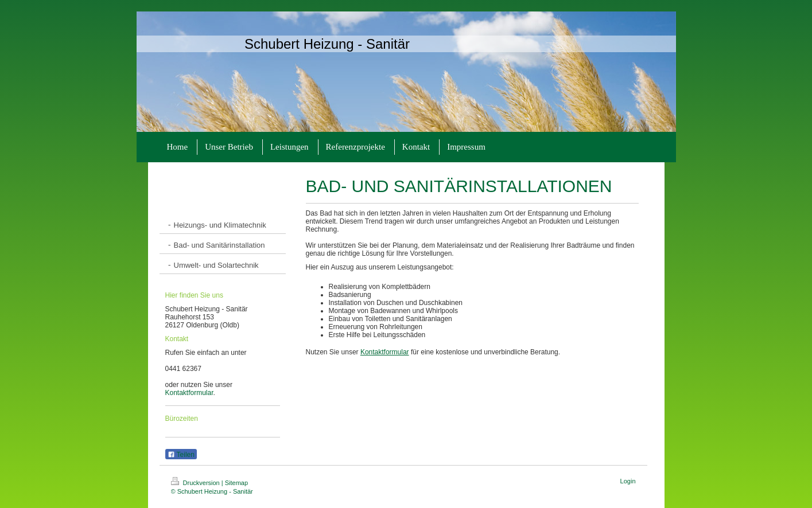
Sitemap (236, 483)
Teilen (181, 455)
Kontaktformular (189, 393)
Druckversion (196, 483)
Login (628, 481)
